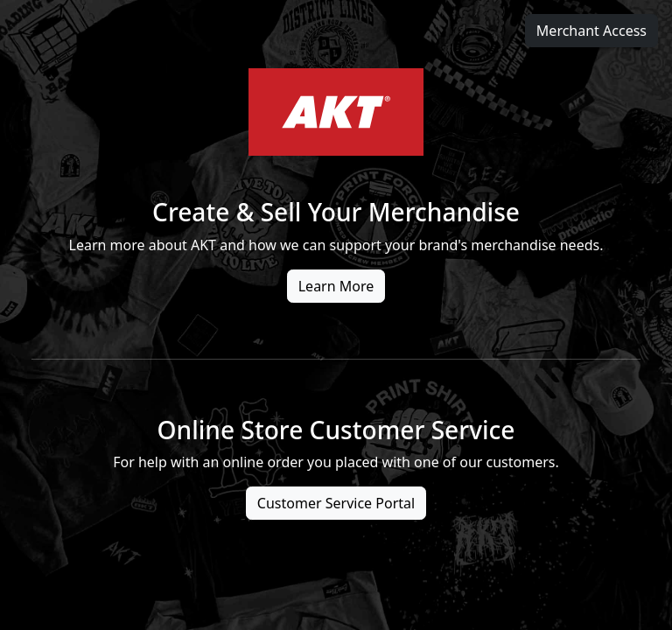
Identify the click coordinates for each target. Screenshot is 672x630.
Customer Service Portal (336, 503)
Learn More (336, 286)
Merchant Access (591, 31)
